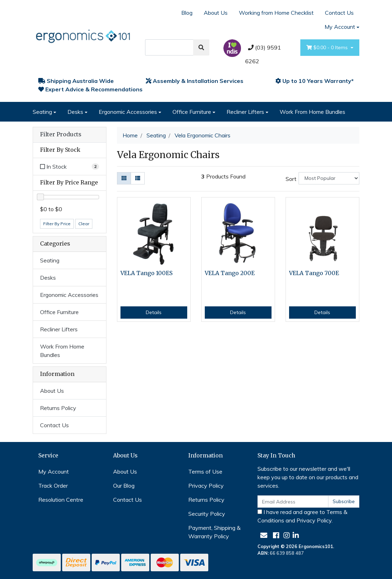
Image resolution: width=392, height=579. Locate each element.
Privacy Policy (206, 486)
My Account (54, 471)
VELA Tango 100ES (146, 273)
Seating (42, 112)
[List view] (138, 178)
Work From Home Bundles (312, 112)
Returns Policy (58, 408)
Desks (75, 112)
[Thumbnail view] (124, 178)
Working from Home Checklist (276, 13)
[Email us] (264, 535)
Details (154, 312)
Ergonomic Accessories (128, 112)
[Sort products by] (329, 178)
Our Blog (124, 486)
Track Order (53, 486)
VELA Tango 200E (230, 273)
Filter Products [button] (61, 135)
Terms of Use (205, 471)
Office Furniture (192, 112)
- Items (328, 48)
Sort (291, 179)
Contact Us (339, 13)
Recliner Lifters (245, 112)
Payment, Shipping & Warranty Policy (214, 532)
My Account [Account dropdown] (340, 27)
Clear (84, 224)
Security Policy (207, 514)
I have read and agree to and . (302, 516)
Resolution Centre (61, 500)
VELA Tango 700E (314, 273)
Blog (187, 13)
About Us (216, 13)
